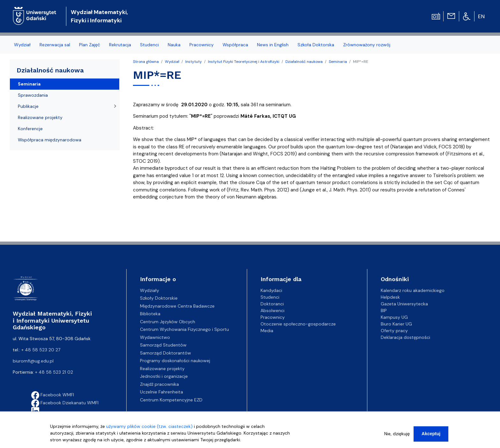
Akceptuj (431, 434)
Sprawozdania (33, 95)
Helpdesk (390, 297)
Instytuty (194, 62)
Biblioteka (150, 314)
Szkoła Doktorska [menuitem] (316, 45)
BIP (384, 310)
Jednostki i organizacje (164, 376)
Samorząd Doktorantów (165, 353)
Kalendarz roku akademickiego (413, 290)
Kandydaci (271, 290)
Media (267, 331)
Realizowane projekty (40, 117)
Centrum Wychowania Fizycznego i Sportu (184, 329)
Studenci (270, 297)
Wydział (172, 62)
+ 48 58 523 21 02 (54, 372)
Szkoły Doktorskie (159, 298)
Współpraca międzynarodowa (50, 140)
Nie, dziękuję (397, 434)
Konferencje (30, 129)
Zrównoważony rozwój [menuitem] (367, 45)
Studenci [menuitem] (149, 45)
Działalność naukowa (304, 62)
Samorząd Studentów (163, 345)
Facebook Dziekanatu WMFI (65, 403)
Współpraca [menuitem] (235, 45)
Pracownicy (273, 317)
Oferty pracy (394, 331)
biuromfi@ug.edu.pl (33, 361)
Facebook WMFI (53, 395)
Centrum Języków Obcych (168, 322)
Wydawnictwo (155, 337)
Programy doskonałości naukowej (175, 361)
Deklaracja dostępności (405, 337)
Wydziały (150, 290)
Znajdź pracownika (159, 384)
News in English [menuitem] (273, 45)
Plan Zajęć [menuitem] (90, 45)
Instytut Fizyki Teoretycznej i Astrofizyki (244, 62)
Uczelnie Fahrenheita (162, 392)
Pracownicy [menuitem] (202, 45)
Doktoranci (272, 304)
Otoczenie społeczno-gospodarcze (298, 324)
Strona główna (146, 62)
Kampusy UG (394, 317)
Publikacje (28, 106)
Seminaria (338, 62)
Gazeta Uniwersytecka (404, 304)
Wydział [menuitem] (22, 45)
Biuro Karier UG (396, 324)
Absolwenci (272, 310)
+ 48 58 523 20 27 (41, 350)
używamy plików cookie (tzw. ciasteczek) (149, 426)
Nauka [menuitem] (174, 45)
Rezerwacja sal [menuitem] (55, 45)
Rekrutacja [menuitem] (120, 45)
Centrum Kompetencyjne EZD (171, 400)
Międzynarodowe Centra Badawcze (177, 306)
